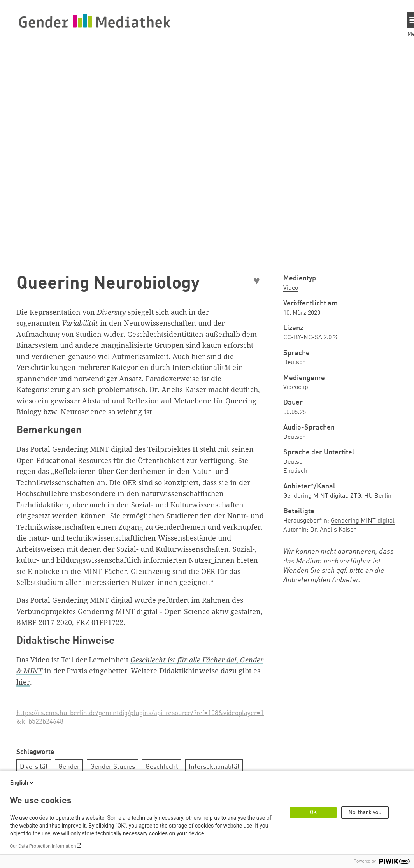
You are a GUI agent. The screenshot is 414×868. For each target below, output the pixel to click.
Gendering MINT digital (363, 521)
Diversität (34, 767)
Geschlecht (162, 767)
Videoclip (296, 387)
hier (23, 682)
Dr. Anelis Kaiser (333, 530)
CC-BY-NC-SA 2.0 (307, 338)
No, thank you (365, 812)
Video (291, 288)
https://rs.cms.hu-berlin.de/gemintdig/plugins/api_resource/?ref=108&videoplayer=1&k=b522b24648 (140, 717)
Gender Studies (113, 767)
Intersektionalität (214, 767)
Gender (69, 767)
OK (313, 812)
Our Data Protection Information (43, 846)
